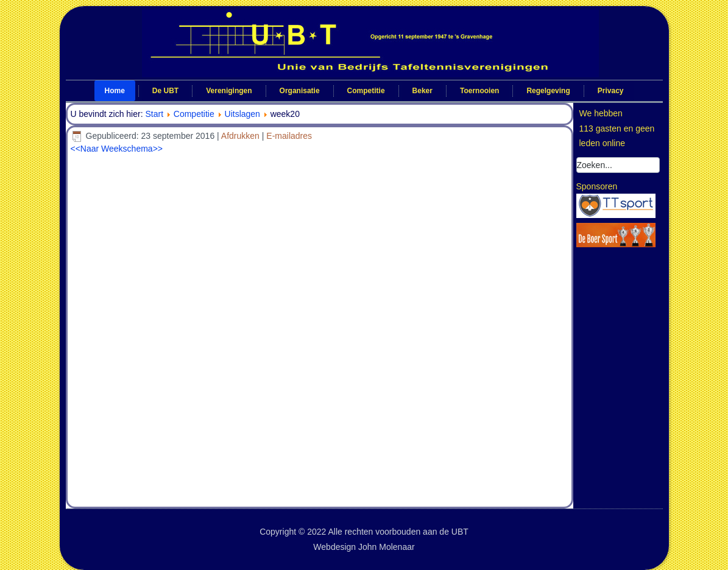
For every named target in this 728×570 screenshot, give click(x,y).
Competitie (366, 91)
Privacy (611, 91)
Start (154, 114)
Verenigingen (229, 91)
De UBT (165, 91)
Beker (422, 91)
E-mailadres (289, 136)
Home (115, 91)
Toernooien (479, 91)
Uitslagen (242, 114)
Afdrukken (242, 136)
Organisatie (300, 91)
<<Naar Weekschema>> (117, 149)
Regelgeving (548, 91)
